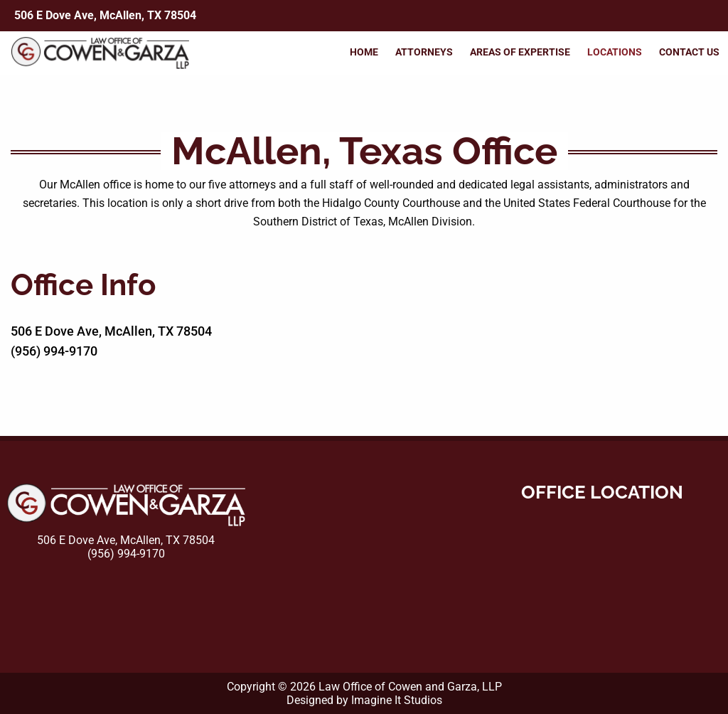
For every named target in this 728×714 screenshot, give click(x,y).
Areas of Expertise (520, 52)
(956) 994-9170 (54, 351)
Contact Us (689, 52)
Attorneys (424, 52)
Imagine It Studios (397, 700)
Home (364, 52)
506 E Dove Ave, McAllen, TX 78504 (105, 15)
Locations (615, 52)
